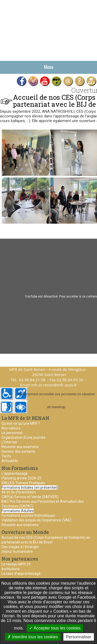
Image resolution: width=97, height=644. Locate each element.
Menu (49, 67)
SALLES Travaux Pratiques (23, 483)
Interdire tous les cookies (33, 637)
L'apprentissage (15, 473)
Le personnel (12, 433)
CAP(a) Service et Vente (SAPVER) (30, 497)
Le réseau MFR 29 (16, 564)
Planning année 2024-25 (21, 478)
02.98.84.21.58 (32, 380)
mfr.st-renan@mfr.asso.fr (54, 385)
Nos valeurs (11, 428)
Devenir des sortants (18, 451)
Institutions (11, 569)
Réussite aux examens (20, 447)
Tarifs (6, 456)
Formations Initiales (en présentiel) (30, 487)
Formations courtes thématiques (28, 515)
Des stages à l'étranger (20, 547)
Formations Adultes (18, 511)
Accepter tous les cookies (55, 628)
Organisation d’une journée (24, 437)
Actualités (10, 461)
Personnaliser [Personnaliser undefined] (79, 637)
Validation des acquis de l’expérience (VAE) (36, 520)
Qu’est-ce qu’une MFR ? (21, 423)
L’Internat (9, 442)
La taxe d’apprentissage (21, 574)
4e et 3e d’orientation (19, 492)
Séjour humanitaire (17, 551)
